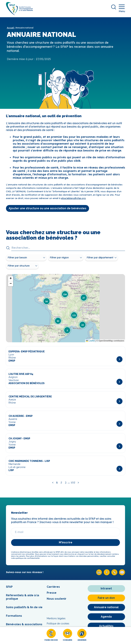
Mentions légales (56, 618)
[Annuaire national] (106, 607)
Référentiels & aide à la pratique (23, 597)
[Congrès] (67, 635)
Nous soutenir (57, 599)
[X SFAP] (114, 574)
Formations (14, 616)
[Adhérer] (82, 635)
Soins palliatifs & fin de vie (24, 607)
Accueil (10, 28)
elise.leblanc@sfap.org (73, 198)
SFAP (9, 587)
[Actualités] (106, 626)
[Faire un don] (51, 635)
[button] (47, 301)
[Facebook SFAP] (107, 574)
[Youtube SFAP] (122, 574)
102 (73, 482)
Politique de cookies (58, 624)
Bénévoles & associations (24, 624)
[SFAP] (19, 14)
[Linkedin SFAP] (99, 574)
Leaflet (90, 341)
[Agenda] (106, 617)
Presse (52, 593)
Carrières (53, 587)
